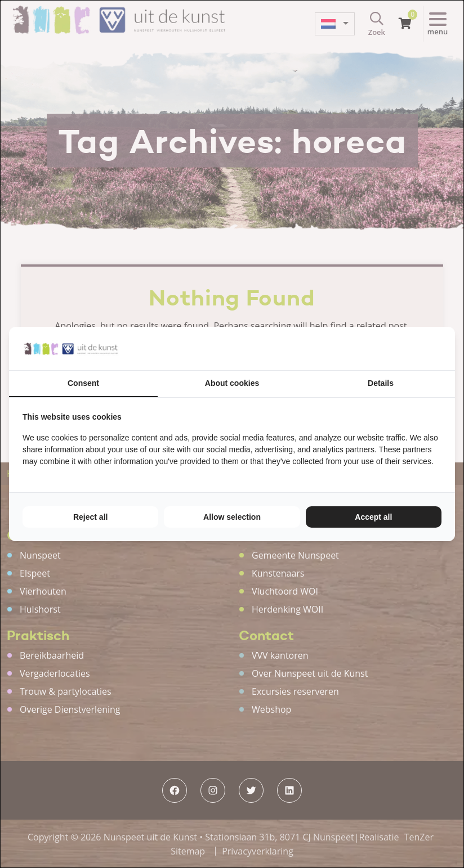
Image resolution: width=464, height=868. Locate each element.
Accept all (373, 517)
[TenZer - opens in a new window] (441, 348)
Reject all (90, 517)
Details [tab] (381, 383)
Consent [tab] (83, 383)
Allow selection (232, 517)
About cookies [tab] (232, 383)
